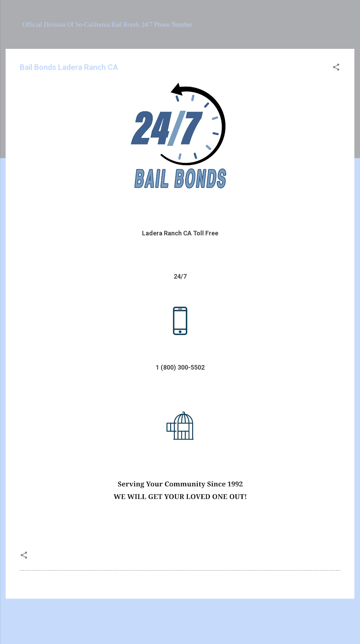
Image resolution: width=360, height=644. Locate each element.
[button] (336, 68)
